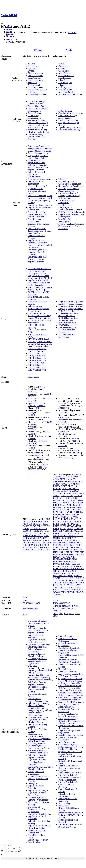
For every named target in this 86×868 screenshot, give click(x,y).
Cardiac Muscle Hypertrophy (40, 151)
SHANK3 (57, 571)
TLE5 (82, 578)
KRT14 (78, 521)
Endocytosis (33, 783)
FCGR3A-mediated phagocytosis (67, 331)
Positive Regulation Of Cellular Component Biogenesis (68, 784)
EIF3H (56, 505)
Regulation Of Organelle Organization (69, 710)
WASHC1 (57, 590)
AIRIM (56, 479)
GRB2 (36, 531)
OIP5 (67, 547)
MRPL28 (68, 540)
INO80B (75, 517)
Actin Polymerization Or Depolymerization (69, 190)
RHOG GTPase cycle (37, 360)
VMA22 (79, 585)
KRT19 (63, 524)
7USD (77, 614)
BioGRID (10, 42)
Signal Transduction (36, 163)
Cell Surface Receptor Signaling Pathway (37, 756)
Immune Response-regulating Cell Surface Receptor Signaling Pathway (40, 708)
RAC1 (41, 540)
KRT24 (76, 524)
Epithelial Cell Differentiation (71, 702)
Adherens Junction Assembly (40, 179)
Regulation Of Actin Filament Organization (37, 241)
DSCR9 (26, 529)
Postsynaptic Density (37, 80)
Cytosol (31, 71)
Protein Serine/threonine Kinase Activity (38, 110)
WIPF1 (80, 590)
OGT (45, 538)
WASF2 (71, 587)
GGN (61, 512)
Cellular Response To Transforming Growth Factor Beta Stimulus (40, 231)
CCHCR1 (67, 493)
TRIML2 (57, 583)
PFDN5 (70, 550)
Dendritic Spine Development (35, 220)
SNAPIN (57, 576)
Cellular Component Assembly (71, 695)
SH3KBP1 (47, 543)
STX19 (63, 578)
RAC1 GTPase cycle (37, 351)
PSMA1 (73, 562)
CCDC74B (58, 493)
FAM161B (78, 505)
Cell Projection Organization (71, 697)
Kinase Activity (35, 118)
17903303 (75, 441)
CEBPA (40, 526)
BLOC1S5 (63, 486)
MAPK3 (26, 536)
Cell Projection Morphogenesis (71, 212)
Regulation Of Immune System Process (38, 794)
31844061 (40, 408)
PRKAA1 (57, 557)
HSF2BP (75, 514)
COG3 (61, 498)
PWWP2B (58, 564)
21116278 (44, 464)
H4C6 (42, 531)
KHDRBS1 (66, 519)
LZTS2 (77, 533)
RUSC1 (56, 569)
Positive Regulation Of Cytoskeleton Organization (39, 737)
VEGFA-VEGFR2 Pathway (40, 316)
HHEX (80, 512)
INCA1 (67, 517)
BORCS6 (57, 489)
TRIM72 (80, 580)
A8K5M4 (27, 608)
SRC (33, 550)
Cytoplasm (32, 68)
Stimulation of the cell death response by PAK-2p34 (40, 289)
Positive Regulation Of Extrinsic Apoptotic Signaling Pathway (38, 259)
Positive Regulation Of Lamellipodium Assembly (69, 194)
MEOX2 (64, 538)
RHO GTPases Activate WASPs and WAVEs (68, 314)
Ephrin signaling (35, 306)
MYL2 (46, 536)
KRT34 (78, 526)
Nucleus (31, 64)
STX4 (69, 578)
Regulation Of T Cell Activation (37, 817)
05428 (25, 600)
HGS (75, 512)
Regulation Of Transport (38, 790)
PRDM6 (81, 554)
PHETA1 (78, 550)
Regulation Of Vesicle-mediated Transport (38, 641)
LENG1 (70, 529)
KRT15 (56, 524)
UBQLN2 (71, 583)
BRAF (45, 524)
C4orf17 (57, 491)
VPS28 (56, 587)
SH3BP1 (71, 569)
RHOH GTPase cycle (37, 358)
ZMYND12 (72, 592)
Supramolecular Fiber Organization (37, 832)
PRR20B (65, 559)
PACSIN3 (27, 540)
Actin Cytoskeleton (67, 742)
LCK (25, 533)
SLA (64, 571)
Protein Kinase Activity (38, 106)
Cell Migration (34, 177)
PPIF (82, 552)
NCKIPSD (64, 545)
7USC (71, 614)
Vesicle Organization (67, 780)
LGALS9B (78, 529)
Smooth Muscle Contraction (40, 318)
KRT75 (63, 529)
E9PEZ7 (64, 608)
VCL (73, 585)
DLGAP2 (71, 500)
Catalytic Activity (35, 104)
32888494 (48, 394)
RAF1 (47, 540)
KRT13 (71, 521)
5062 (25, 597)
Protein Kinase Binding (38, 123)
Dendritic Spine (65, 90)
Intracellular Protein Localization (67, 795)
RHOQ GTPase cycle (37, 356)
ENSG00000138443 (62, 603)
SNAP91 (75, 573)
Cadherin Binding (35, 134)
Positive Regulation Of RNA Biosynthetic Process (71, 826)
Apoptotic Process (36, 160)
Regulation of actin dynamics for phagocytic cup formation (71, 303)
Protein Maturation (36, 217)
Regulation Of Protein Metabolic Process (37, 721)
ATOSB (64, 484)
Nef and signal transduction (40, 269)
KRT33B (70, 526)
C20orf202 (75, 489)
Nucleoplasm (33, 66)
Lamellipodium (65, 78)
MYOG (65, 543)
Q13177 (35, 608)
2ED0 (56, 614)
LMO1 (68, 531)
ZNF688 (57, 594)
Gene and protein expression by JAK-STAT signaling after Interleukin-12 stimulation (40, 344)
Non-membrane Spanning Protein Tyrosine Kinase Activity (39, 779)
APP (35, 521)
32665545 (63, 413)
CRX (67, 498)
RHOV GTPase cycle (37, 370)
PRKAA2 (66, 557)
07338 (56, 600)
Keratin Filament (66, 669)
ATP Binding (33, 116)
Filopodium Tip (65, 85)
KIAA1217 (76, 519)
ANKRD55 (58, 481)
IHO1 (61, 517)
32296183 (72, 33)
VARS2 (62, 585)
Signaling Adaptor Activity (70, 127)
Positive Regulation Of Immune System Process (38, 799)
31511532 (68, 457)
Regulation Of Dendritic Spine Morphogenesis (71, 216)
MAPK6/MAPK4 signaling (40, 339)
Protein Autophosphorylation (40, 196)
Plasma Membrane (36, 73)
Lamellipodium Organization (71, 735)
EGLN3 (74, 503)
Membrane (32, 83)
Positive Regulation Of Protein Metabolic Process (39, 747)
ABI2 (69, 50)
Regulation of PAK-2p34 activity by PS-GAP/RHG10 (40, 277)
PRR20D (57, 562)
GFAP (56, 512)
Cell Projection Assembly (69, 688)
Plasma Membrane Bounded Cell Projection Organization (71, 692)
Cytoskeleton (64, 71)
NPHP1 (39, 538)
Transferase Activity (37, 120)
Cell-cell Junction (35, 76)
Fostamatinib (33, 377)
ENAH (62, 505)
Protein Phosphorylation (38, 153)
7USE (56, 616)
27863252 (32, 396)
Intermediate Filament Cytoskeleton (68, 739)
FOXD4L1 (66, 510)
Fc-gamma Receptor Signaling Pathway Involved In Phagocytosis (40, 670)
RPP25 (70, 566)
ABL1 (30, 521)
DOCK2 (47, 526)
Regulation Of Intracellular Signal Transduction (39, 827)
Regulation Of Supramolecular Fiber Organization (37, 809)
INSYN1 (57, 519)
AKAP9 (72, 479)
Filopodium (63, 80)
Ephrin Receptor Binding (39, 703)
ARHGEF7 (37, 524)
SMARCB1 (71, 571)
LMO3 (80, 531)
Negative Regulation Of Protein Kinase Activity (38, 157)
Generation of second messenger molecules (37, 272)
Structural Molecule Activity (70, 686)
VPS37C (63, 587)
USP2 (56, 585)
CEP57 (70, 496)
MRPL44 (76, 540)
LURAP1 (69, 533)
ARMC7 (57, 484)
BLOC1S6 (72, 486)
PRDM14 (73, 554)
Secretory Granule (36, 87)
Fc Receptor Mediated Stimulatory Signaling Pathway (37, 689)
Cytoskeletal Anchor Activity (71, 113)
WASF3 (78, 587)
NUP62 (56, 547)
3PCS (25, 615)
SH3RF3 (45, 545)
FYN (31, 531)
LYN (36, 533)
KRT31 (63, 526)
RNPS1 (64, 566)
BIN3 (56, 486)
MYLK (26, 538)
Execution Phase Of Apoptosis (36, 237)
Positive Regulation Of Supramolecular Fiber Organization (38, 661)
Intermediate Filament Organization (68, 651)
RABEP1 (66, 564)
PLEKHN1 (68, 552)
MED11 (80, 536)
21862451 (63, 422)
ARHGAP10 (43, 521)
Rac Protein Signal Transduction (66, 201)
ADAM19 (75, 477)
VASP (68, 585)
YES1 (48, 550)
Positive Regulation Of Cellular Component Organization (38, 649)
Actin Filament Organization (71, 674)
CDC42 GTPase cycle (37, 349)
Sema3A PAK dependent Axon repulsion (38, 310)
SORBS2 (47, 547)
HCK (47, 531)
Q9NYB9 (57, 611)
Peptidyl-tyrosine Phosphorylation (66, 206)
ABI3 (25, 521)
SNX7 (71, 576)
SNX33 (26, 547)
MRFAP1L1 (58, 540)
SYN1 (38, 550)
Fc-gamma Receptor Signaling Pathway (37, 655)
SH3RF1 (37, 545)
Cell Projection (65, 87)
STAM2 (57, 578)
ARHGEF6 (27, 524)
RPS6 (32, 543)
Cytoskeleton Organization (70, 184)
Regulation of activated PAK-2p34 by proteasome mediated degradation (39, 283)
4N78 (66, 614)
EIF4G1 (44, 529)
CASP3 (26, 526)
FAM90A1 (58, 507)
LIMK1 (31, 533)
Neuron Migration (66, 181)
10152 (56, 597)
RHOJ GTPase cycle (37, 363)
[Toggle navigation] (2, 23)
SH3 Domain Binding (68, 116)
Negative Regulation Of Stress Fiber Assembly (38, 213)
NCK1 (32, 538)
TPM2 (56, 580)
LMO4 (56, 533)
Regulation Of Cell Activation (36, 787)
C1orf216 (66, 489)
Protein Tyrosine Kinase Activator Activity (38, 126)
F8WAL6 (72, 608)
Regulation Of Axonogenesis (40, 205)
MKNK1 (34, 536)
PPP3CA (57, 554)
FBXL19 (74, 507)
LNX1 (62, 533)
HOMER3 (67, 514)
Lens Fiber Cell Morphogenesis (65, 220)
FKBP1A (57, 510)
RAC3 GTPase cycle (37, 367)
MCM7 (66, 536)
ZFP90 (64, 592)
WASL (74, 590)
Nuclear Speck (34, 85)
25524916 (32, 401)
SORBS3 (27, 550)
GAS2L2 (75, 510)
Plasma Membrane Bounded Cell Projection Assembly (70, 682)
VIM (43, 550)
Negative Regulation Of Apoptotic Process (38, 187)
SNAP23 (67, 573)
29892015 (32, 391)
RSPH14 (77, 566)
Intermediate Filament (68, 672)
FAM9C (66, 507)
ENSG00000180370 (31, 603)
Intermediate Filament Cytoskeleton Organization (70, 661)
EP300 (26, 531)
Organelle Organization (38, 717)
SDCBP (64, 569)
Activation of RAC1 (37, 313)
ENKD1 (69, 505)
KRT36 (56, 529)
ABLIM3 (57, 477)
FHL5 (81, 507)
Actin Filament (65, 73)
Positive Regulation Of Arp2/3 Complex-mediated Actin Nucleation (71, 226)
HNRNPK (58, 514)
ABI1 (43, 519)
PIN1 (61, 552)
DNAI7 (56, 503)
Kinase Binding (65, 118)
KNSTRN (64, 521)
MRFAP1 (72, 538)
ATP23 (71, 484)
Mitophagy (63, 179)
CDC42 (33, 526)
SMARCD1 (58, 573)
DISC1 (63, 500)
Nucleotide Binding (36, 101)
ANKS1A (67, 481)
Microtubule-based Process (70, 773)
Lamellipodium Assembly (69, 700)
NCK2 (56, 545)
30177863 (63, 436)
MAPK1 (43, 533)
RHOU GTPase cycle (37, 365)
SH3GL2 (38, 543)
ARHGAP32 (77, 481)
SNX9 (32, 547)
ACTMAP (66, 477)
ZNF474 (81, 592)
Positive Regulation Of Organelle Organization (38, 752)
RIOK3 (26, 543)
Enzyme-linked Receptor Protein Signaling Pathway (39, 676)
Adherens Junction (66, 76)
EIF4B (37, 529)
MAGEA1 (58, 536)
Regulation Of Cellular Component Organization (39, 622)
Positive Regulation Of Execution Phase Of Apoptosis (38, 252)
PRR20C (73, 559)
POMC (76, 552)
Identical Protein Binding (39, 132)
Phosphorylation (35, 734)
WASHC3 (66, 590)
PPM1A (35, 540)
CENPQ (57, 496)
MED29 (57, 538)
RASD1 (57, 566)
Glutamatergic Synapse (38, 94)
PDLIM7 (63, 550)
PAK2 (38, 50)
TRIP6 (64, 583)
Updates (10, 36)
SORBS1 (39, 547)
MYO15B (57, 543)
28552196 (77, 453)
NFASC (72, 545)
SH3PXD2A (28, 545)
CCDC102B (66, 491)
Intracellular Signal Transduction (36, 183)
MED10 (73, 536)
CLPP (56, 498)
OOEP (72, 547)
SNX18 (64, 576)
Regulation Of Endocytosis (39, 814)
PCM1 (56, 550)
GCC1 (82, 510)
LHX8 (62, 531)
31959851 (40, 387)
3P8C (61, 614)
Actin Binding (64, 803)
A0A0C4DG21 (60, 606)
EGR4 (80, 503)
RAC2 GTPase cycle (37, 353)
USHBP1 (80, 583)
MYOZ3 (73, 543)
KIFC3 (56, 521)
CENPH (81, 493)
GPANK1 (68, 512)
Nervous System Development (71, 186)
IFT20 (56, 517)
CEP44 (63, 496)
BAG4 (77, 484)
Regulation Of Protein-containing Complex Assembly (38, 762)
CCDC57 (75, 491)
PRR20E (65, 562)
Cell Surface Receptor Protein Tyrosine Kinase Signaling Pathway (38, 167)
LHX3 (56, 531)
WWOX (57, 592)
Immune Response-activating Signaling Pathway (40, 768)
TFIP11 (76, 578)
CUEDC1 (74, 498)
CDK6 (74, 493)
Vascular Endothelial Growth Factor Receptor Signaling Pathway (40, 200)
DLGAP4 (79, 500)
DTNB (63, 503)
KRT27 (56, 526)
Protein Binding (35, 113)
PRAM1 (65, 554)
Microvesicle (64, 806)
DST (32, 529)
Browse (10, 29)
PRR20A (57, 559)
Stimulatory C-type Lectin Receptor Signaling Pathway (40, 147)
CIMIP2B (78, 496)
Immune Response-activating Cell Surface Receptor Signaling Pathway (40, 682)
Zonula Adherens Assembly (70, 210)
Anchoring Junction (67, 92)
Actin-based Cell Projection (70, 94)
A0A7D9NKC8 (73, 606)
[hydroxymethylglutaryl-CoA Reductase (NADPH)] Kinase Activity (71, 815)
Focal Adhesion (35, 78)
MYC (41, 536)
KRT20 (70, 524)
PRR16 (74, 557)
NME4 (79, 545)
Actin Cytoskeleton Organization (36, 773)
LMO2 (74, 531)
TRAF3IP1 (64, 580)
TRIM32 (72, 580)
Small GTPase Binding (38, 130)
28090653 (64, 408)
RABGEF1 (75, 564)
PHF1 (56, 552)
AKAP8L (64, 479)
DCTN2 (57, 500)
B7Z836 (57, 608)
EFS (68, 503)
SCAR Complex (65, 83)
